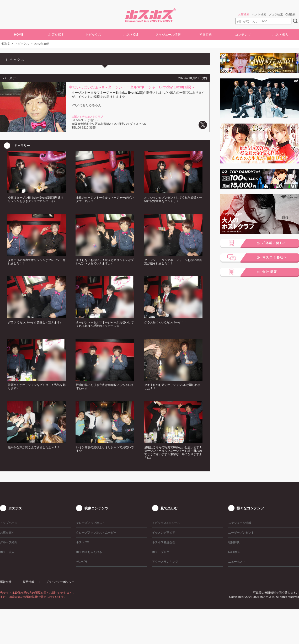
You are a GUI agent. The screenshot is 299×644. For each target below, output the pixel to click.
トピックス (22, 44)
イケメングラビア (164, 533)
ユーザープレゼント (241, 533)
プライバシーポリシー (60, 582)
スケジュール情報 (168, 35)
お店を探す (56, 35)
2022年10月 (42, 44)
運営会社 (6, 582)
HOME (19, 35)
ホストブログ (161, 552)
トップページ (9, 523)
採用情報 (29, 582)
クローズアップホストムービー (96, 533)
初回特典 (206, 35)
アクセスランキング (165, 562)
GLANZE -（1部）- (85, 120)
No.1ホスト (236, 552)
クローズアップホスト (90, 523)
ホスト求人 (280, 35)
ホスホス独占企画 (164, 542)
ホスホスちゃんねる (89, 552)
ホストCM (131, 35)
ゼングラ (82, 562)
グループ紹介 (9, 542)
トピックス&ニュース (166, 523)
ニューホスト (237, 562)
